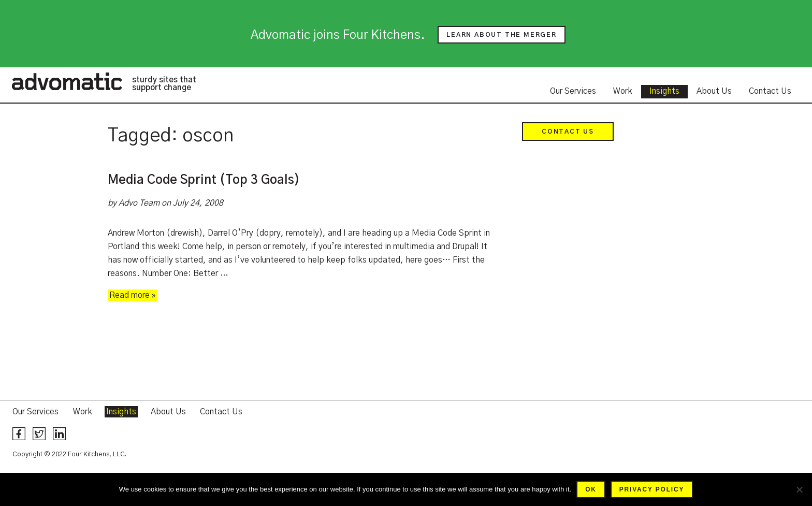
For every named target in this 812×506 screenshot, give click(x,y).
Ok (591, 489)
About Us (714, 91)
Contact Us (770, 91)
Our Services (573, 91)
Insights (664, 91)
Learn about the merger (502, 35)
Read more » (132, 295)
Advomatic (67, 81)
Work (623, 91)
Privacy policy (652, 489)
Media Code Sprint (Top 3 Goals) (204, 180)
